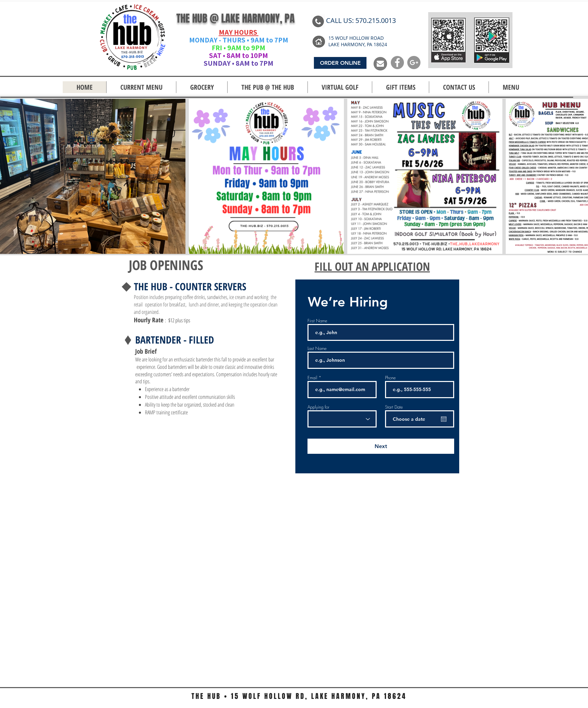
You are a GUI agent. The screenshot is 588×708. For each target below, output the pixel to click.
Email (312, 378)
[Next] (381, 446)
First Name (317, 321)
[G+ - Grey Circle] (414, 63)
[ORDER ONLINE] (340, 63)
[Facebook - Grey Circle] (397, 63)
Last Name (317, 348)
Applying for (318, 407)
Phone (390, 378)
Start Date (394, 407)
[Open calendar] (444, 419)
